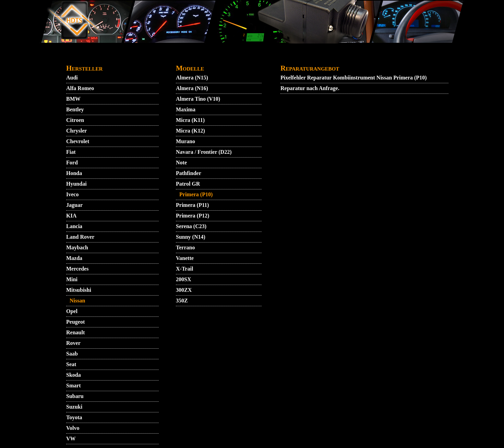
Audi (72, 78)
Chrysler (76, 131)
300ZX (184, 290)
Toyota (74, 417)
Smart (74, 385)
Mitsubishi (79, 290)
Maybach (77, 247)
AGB (135, 57)
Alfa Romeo (80, 88)
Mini (72, 279)
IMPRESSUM (322, 57)
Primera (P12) (193, 216)
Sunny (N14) (191, 237)
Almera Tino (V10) (198, 99)
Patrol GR (188, 184)
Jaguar (74, 205)
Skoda (74, 375)
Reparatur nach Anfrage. (310, 88)
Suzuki (74, 407)
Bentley (75, 109)
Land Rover (80, 237)
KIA (71, 216)
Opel (72, 311)
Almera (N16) (192, 88)
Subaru (75, 396)
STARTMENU (83, 57)
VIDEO (115, 57)
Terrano (185, 247)
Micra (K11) (190, 120)
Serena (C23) (191, 226)
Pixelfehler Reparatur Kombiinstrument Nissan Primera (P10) (353, 78)
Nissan (77, 301)
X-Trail (184, 269)
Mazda (74, 258)
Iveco (72, 194)
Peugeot (75, 322)
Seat (71, 364)
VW (71, 439)
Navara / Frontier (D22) (204, 152)
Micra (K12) (190, 131)
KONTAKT (162, 57)
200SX (183, 279)
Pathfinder (189, 173)
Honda (74, 173)
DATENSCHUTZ (202, 57)
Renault (75, 332)
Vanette (185, 258)
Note (181, 163)
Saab (72, 354)
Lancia (74, 226)
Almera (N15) (192, 78)
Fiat (71, 152)
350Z (182, 301)
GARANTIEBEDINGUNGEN (263, 57)
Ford (72, 163)
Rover (73, 343)
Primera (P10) (196, 194)
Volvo (73, 428)
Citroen (75, 120)
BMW (73, 99)
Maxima (186, 109)
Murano (185, 141)
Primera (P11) (192, 205)
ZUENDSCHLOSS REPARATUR (386, 57)
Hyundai (76, 184)
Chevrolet (78, 141)
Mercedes (77, 269)
